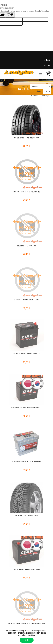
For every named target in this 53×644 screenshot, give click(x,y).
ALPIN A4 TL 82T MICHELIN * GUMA (27, 300)
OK (26, 640)
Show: (39, 91)
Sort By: (25, 86)
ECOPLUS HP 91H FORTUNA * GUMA (27, 192)
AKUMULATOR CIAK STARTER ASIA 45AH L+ (27, 408)
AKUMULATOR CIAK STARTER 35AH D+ (26, 354)
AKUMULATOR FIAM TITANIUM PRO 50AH (26, 462)
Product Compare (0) (40, 95)
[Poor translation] (10, 15)
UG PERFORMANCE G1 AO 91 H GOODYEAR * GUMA (26, 623)
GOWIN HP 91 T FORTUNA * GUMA (27, 138)
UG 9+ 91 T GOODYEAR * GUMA (27, 515)
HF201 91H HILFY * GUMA (26, 246)
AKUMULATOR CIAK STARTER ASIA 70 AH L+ (26, 569)
